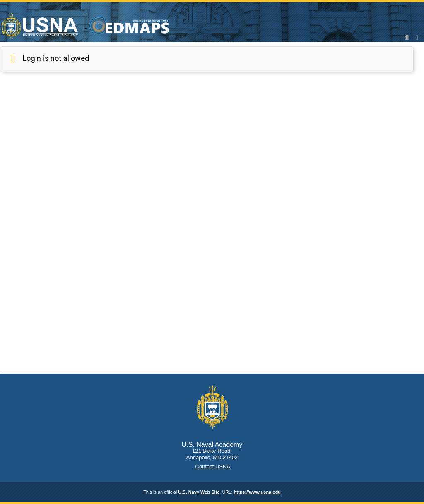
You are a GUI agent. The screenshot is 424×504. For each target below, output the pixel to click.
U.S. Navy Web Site (199, 492)
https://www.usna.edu (257, 492)
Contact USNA (212, 467)
